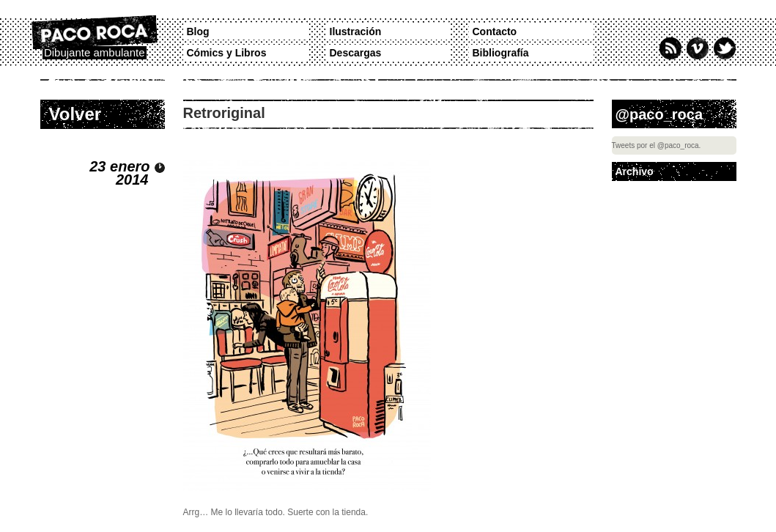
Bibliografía (501, 53)
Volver (75, 114)
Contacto (495, 32)
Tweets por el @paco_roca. (657, 145)
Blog (198, 32)
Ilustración (356, 32)
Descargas (356, 53)
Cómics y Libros (227, 53)
